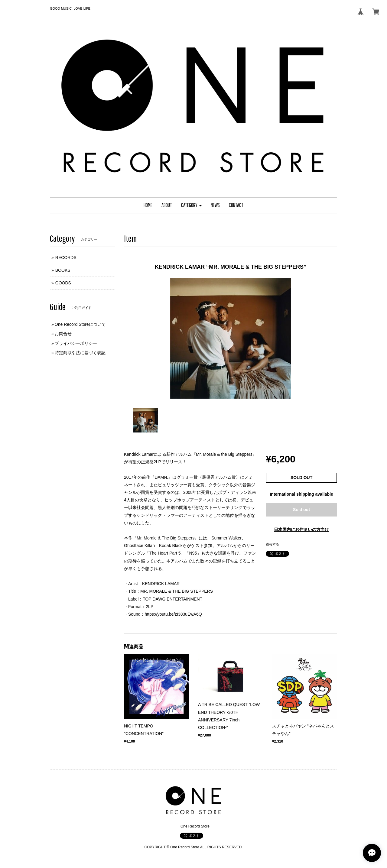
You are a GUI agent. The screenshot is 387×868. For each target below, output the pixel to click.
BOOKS (63, 270)
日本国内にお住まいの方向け (301, 530)
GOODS (63, 283)
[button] (191, 205)
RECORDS (66, 257)
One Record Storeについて (80, 324)
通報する (272, 544)
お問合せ (63, 334)
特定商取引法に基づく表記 (80, 353)
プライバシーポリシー (76, 343)
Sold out (301, 510)
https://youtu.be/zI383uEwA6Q (173, 614)
